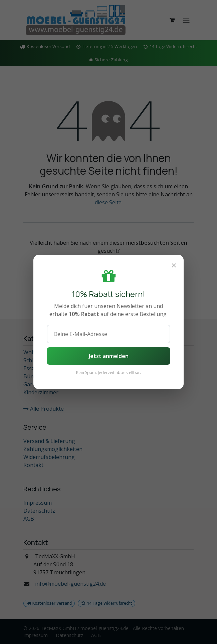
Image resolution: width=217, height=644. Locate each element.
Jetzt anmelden (109, 356)
